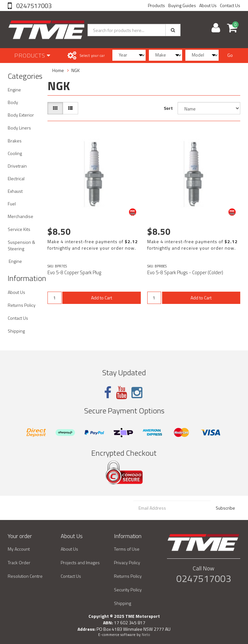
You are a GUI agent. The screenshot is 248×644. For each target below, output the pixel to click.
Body (13, 102)
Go (230, 55)
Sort (168, 108)
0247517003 (33, 6)
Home (58, 70)
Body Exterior (21, 115)
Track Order (19, 562)
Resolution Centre (25, 576)
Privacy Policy (127, 562)
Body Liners (19, 128)
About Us (208, 5)
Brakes (15, 141)
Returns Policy (22, 305)
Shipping (16, 331)
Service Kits (19, 229)
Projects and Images (80, 562)
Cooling (15, 153)
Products (156, 5)
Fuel (12, 204)
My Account (19, 549)
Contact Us (230, 5)
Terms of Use (127, 549)
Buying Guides (182, 5)
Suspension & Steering (21, 245)
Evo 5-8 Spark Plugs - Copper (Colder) (185, 272)
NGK (76, 70)
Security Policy (128, 590)
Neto (146, 635)
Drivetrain (17, 166)
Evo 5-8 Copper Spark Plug (74, 272)
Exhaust (15, 191)
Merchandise (21, 216)
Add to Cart (102, 298)
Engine (14, 90)
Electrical (16, 178)
